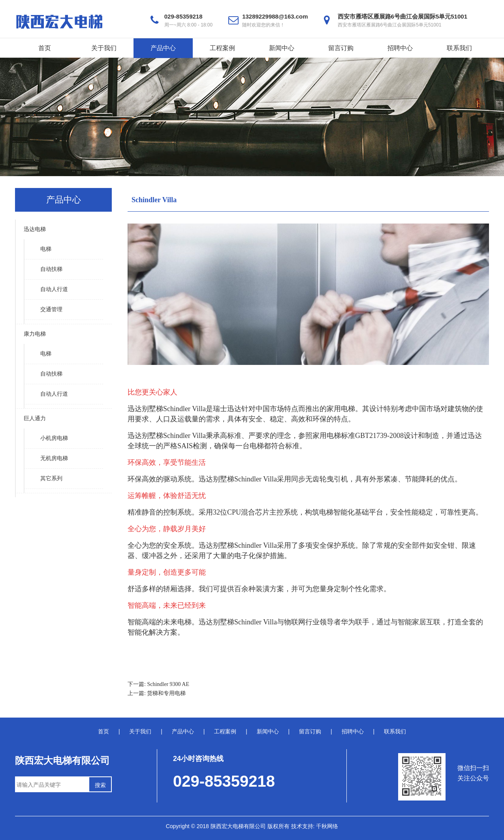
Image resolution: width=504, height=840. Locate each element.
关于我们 (104, 48)
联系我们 (459, 48)
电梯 (46, 249)
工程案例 (222, 48)
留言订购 (341, 48)
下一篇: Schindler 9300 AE (158, 684)
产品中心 (163, 48)
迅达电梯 (35, 229)
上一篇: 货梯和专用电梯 (157, 693)
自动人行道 (54, 289)
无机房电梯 (54, 458)
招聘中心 (400, 48)
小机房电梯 (54, 438)
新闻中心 (282, 48)
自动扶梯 (51, 269)
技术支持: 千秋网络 (315, 826)
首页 (45, 48)
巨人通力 (35, 418)
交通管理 (51, 309)
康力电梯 (35, 334)
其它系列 (51, 478)
